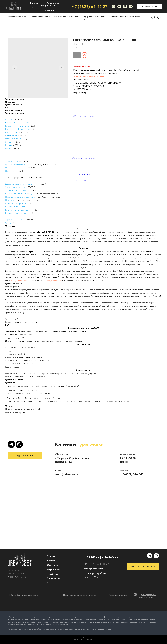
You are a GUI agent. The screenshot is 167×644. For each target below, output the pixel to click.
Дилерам (49, 10)
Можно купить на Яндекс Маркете (89, 76)
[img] (20, 560)
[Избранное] (159, 18)
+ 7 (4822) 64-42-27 (89, 7)
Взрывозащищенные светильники (125, 16)
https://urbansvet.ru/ (19, 280)
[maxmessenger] (114, 7)
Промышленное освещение (66, 16)
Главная (51, 556)
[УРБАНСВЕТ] (119, 7)
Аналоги (65, 19)
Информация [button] (46, 5)
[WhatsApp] (125, 7)
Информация (53, 569)
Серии (76, 19)
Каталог (34, 3)
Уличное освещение (40, 16)
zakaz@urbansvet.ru (53, 280)
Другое (86, 19)
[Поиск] (153, 18)
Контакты (57, 8)
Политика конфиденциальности (79, 595)
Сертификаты (54, 578)
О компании (53, 3)
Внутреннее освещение (94, 16)
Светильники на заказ (17, 16)
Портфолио (38, 8)
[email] (131, 7)
